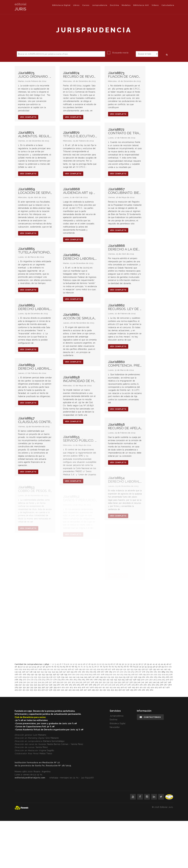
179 (147, 672)
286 (88, 680)
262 (152, 677)
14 (79, 664)
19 (92, 664)
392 (28, 687)
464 (152, 690)
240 (66, 677)
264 (159, 677)
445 (78, 690)
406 (84, 687)
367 (86, 685)
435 (39, 690)
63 (58, 667)
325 (81, 682)
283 (75, 680)
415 (119, 687)
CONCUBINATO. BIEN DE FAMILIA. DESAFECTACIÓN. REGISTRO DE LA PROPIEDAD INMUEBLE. (125, 191)
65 (64, 667)
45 (165, 664)
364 (75, 685)
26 (112, 664)
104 (24, 669)
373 (110, 685)
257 (132, 677)
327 (89, 682)
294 (119, 680)
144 (16, 672)
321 (66, 682)
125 (102, 669)
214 (125, 674)
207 (98, 674)
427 (164, 687)
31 (126, 664)
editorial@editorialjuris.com (30, 778)
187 (20, 674)
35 (137, 664)
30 (123, 664)
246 (89, 677)
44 (162, 664)
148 (31, 672)
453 (109, 690)
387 (166, 685)
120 (84, 669)
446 (81, 690)
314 (39, 682)
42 (156, 664)
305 (163, 680)
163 (87, 672)
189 (29, 674)
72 (84, 667)
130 (121, 669)
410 (100, 687)
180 (151, 672)
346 (162, 682)
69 (76, 667)
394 (36, 687)
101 (170, 667)
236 (51, 677)
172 (122, 672)
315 (43, 682)
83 (116, 667)
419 (134, 687)
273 (36, 680)
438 (51, 690)
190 (32, 674)
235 (47, 677)
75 (93, 667)
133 (132, 669)
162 (83, 672)
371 (102, 685)
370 (99, 685)
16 (84, 664)
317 (50, 682)
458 (128, 690)
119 (80, 669)
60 (50, 667)
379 (133, 685)
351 (24, 685)
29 (120, 664)
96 (154, 667)
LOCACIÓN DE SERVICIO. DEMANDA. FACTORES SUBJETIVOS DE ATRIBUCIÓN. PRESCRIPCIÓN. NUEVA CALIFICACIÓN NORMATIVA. (35, 191)
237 (55, 677)
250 (105, 677)
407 (88, 687)
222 (156, 674)
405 (79, 687)
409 (96, 687)
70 (79, 667)
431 (24, 690)
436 (43, 690)
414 (115, 687)
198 (62, 674)
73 (87, 667)
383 (149, 685)
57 (41, 667)
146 (24, 672)
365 (78, 685)
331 (104, 682)
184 (167, 672)
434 (35, 690)
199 (66, 674)
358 (51, 685)
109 (44, 669)
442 (66, 690)
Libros (76, 5)
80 (107, 667)
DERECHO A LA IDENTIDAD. (125, 248)
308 (17, 682)
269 (20, 680)
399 (55, 687)
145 (20, 672)
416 (122, 687)
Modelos (126, 5)
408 (92, 687)
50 (22, 667)
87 (128, 667)
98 (160, 667)
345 (158, 682)
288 (96, 680)
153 (50, 672)
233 (39, 677)
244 (82, 677)
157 (64, 672)
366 (82, 685)
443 (70, 690)
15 (81, 664)
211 (115, 674)
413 (111, 687)
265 (163, 677)
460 (136, 690)
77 (98, 667)
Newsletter (115, 727)
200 (70, 674)
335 (119, 682)
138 (151, 669)
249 (101, 677)
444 (74, 690)
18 (89, 664)
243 (78, 677)
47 (170, 664)
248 (97, 677)
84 (119, 667)
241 (70, 677)
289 (100, 680)
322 (70, 682)
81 (110, 667)
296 (127, 680)
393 (32, 687)
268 (16, 680)
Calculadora (168, 5)
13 (76, 664)
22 (100, 664)
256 (128, 677)
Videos (155, 5)
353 (32, 685)
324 (77, 682)
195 (51, 674)
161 (80, 672)
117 (73, 669)
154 (53, 672)
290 (104, 680)
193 (43, 674)
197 (58, 674)
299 (139, 680)
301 (147, 680)
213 (122, 674)
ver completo (28, 117)
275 (43, 680)
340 (139, 682)
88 (131, 667)
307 (171, 680)
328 (93, 682)
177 (140, 672)
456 (120, 690)
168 (106, 672)
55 (35, 667)
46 (168, 664)
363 (71, 685)
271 (28, 680)
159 (72, 672)
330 (100, 682)
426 (160, 687)
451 (101, 690)
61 (53, 667)
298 (135, 680)
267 (171, 677)
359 (55, 685)
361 (63, 685)
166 (99, 672)
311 (28, 682)
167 (103, 672)
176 (136, 672)
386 (162, 685)
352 (28, 685)
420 (137, 687)
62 (55, 667)
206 (94, 674)
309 (21, 682)
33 (131, 664)
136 (143, 669)
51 (24, 667)
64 (61, 667)
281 (67, 680)
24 (106, 664)
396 (43, 687)
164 (91, 672)
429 (16, 690)
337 (127, 682)
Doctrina (114, 5)
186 (16, 674)
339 (135, 682)
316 (47, 682)
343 (150, 682)
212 (118, 674)
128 (113, 669)
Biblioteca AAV (141, 5)
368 (91, 685)
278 (55, 680)
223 (159, 674)
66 (67, 667)
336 (123, 682)
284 (79, 680)
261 (148, 677)
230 (28, 677)
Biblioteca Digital (61, 5)
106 (32, 669)
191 (36, 674)
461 (140, 690)
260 (144, 677)
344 (154, 682)
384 (153, 685)
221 (152, 674)
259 (140, 677)
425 (156, 687)
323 (73, 682)
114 (62, 669)
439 (55, 690)
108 (40, 669)
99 (163, 667)
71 (82, 667)
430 (20, 690)
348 (170, 682)
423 (149, 687)
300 (143, 680)
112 (55, 669)
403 (71, 687)
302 (151, 680)
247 (93, 677)
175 (132, 672)
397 (47, 687)
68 (73, 667)
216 (133, 674)
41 (154, 664)
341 (143, 682)
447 (85, 690)
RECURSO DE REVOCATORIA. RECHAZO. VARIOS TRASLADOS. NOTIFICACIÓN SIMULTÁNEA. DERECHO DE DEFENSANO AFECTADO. (80, 75)
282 (71, 680)
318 (54, 682)
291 (108, 680)
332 (108, 682)
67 (70, 667)
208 (103, 674)
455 (116, 690)
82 (113, 667)
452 (105, 690)
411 (104, 687)
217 (137, 674)
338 (131, 682)
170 (114, 672)
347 (166, 682)
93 (146, 667)
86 (125, 667)
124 (99, 669)
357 (47, 685)
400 (59, 687)
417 (126, 687)
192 (40, 674)
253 (116, 677)
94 (149, 667)
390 (20, 687)
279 (59, 680)
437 (47, 690)
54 (33, 667)
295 (123, 680)
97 (157, 667)
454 (112, 690)
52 (27, 667)
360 (59, 685)
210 (111, 674)
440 (59, 690)
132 (128, 669)
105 (28, 669)
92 (143, 667)
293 (116, 680)
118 (77, 669)
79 (104, 667)
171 (118, 672)
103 (20, 669)
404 (75, 687)
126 (106, 669)
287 (92, 680)
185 (171, 672)
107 (36, 669)
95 (151, 667)
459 (132, 690)
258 (136, 677)
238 (59, 677)
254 (120, 677)
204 (86, 674)
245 (86, 677)
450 (97, 690)
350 (20, 685)
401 (63, 687)
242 (74, 677)
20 (95, 664)
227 (16, 677)
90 (138, 667)
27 (114, 664)
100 (166, 667)
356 (43, 685)
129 (117, 669)
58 (44, 667)
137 (147, 669)
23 (103, 664)
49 (19, 667)
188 (25, 674)
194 (47, 674)
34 (134, 664)
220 (148, 674)
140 (158, 669)
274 (40, 680)
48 (16, 667)
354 (35, 685)
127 (110, 669)
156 (61, 672)
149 (35, 672)
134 (136, 669)
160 (76, 672)
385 (157, 685)
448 (89, 690)
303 (155, 680)
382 (145, 685)
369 (95, 685)
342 (147, 682)
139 (154, 669)
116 (69, 669)
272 (32, 680)
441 (63, 690)
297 (131, 680)
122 (91, 669)
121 (88, 669)
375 (117, 685)
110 (48, 669)
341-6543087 (87, 778)
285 (83, 680)
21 (98, 664)
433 (32, 690)
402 (67, 687)
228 (20, 677)
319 (58, 682)
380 (137, 685)
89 (134, 667)
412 (108, 687)
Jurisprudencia (100, 5)
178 (144, 672)
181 (155, 672)
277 (51, 680)
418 (130, 687)
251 (109, 677)
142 (165, 669)
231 (32, 677)
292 (112, 680)
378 (129, 685)
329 (96, 682)
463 (148, 690)
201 (74, 674)
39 (148, 664)
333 (112, 682)
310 (25, 682)
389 (16, 687)
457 (124, 690)
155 (57, 672)
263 (155, 677)
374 (114, 685)
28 (117, 664)
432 (28, 690)
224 (163, 674)
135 (139, 669)
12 (74, 664)
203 (82, 674)
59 (47, 667)
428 (168, 687)
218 (140, 674)
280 (63, 680)
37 (142, 664)
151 (42, 672)
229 (24, 677)
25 (109, 664)
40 (151, 664)
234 (43, 677)
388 (170, 685)
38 (145, 664)
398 (51, 687)
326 (85, 682)
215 (129, 674)
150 (39, 672)
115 (66, 669)
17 (87, 664)
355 (39, 685)
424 (153, 687)
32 (128, 664)
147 (27, 672)
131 (125, 669)
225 (167, 674)
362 (67, 685)
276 (47, 680)
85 (122, 667)
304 (159, 680)
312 (32, 682)
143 (169, 669)
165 (95, 672)
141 (162, 669)
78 (101, 667)
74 (90, 667)
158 (68, 672)
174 (129, 672)
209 (107, 674)
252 (113, 677)
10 (68, 664)
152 (46, 672)
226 (171, 674)
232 (36, 677)
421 (141, 687)
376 (121, 685)
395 (39, 687)
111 (52, 669)
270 (25, 680)
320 (62, 682)
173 (125, 672)
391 (24, 687)
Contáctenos (150, 717)
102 (16, 669)
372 (106, 685)
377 (125, 685)
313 (36, 682)
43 (159, 664)
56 (38, 667)
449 (93, 690)
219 (144, 674)
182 (159, 672)
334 (116, 682)
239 (63, 677)
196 (55, 674)
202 (78, 674)
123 (95, 669)
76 (95, 667)
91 (140, 667)
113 (59, 669)
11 (71, 664)
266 (167, 677)
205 (90, 674)
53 (30, 667)
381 (141, 685)
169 (110, 672)
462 (144, 690)
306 (167, 680)
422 (145, 687)
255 (124, 677)
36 (140, 664)
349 (16, 685)
